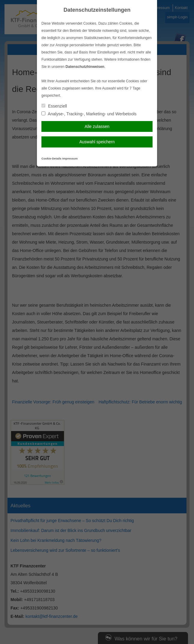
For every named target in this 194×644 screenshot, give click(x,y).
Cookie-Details (52, 158)
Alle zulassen (97, 126)
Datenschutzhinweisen (85, 67)
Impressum (70, 158)
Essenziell (54, 106)
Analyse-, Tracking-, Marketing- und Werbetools (89, 114)
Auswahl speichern (97, 142)
